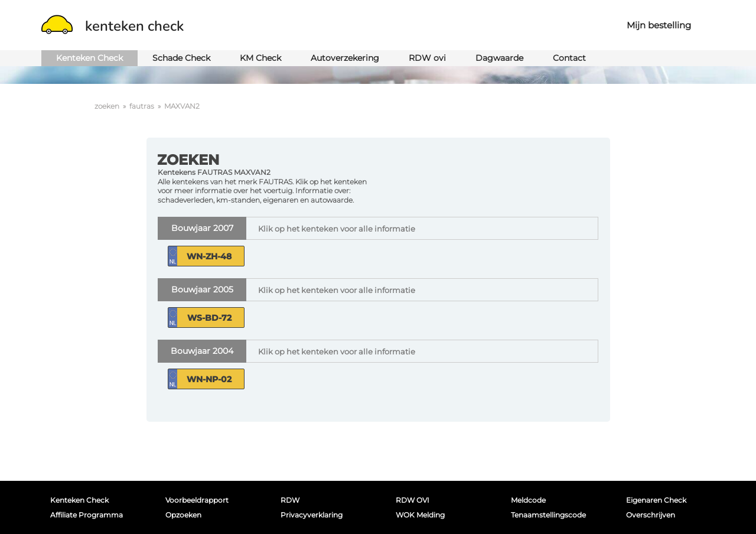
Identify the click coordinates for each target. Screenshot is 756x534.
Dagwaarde (499, 58)
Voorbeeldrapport (197, 500)
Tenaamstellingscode (548, 515)
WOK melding (420, 515)
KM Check (260, 58)
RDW (290, 500)
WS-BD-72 (209, 318)
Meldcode (528, 500)
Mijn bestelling (659, 25)
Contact (569, 58)
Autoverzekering (345, 58)
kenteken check (113, 26)
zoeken (107, 106)
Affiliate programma (87, 515)
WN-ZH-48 (209, 256)
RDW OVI (413, 500)
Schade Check (181, 58)
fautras (142, 106)
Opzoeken (183, 515)
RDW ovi (427, 58)
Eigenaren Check (656, 500)
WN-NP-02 (209, 379)
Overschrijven (651, 515)
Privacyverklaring (312, 515)
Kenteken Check (89, 58)
